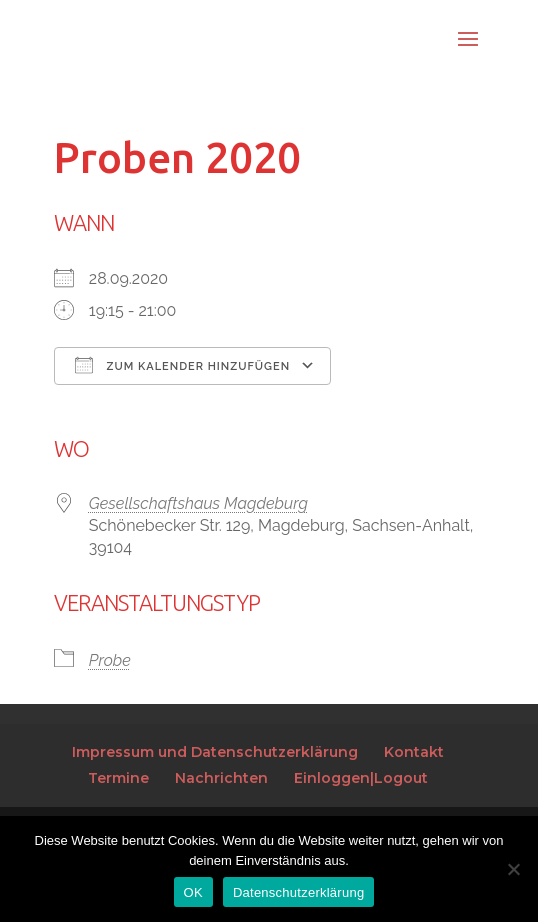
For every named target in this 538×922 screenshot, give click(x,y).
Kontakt (414, 752)
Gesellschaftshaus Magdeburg (198, 503)
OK (193, 892)
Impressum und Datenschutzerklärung (215, 752)
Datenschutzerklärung (298, 892)
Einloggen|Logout (361, 778)
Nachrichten (221, 778)
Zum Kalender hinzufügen (182, 365)
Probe (110, 660)
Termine (118, 778)
